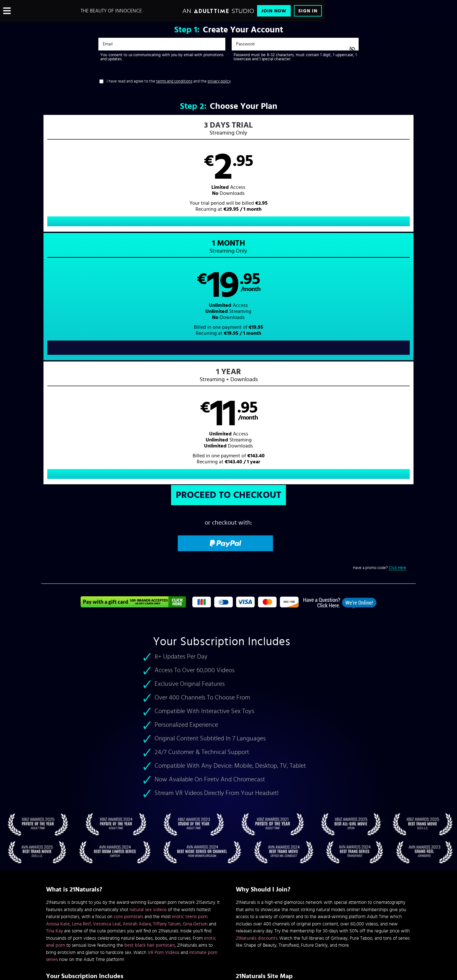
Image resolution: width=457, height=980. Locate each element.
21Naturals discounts (257, 698)
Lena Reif (81, 684)
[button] (135, 180)
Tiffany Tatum (167, 684)
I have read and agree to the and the (169, 81)
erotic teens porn (190, 677)
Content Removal (229, 932)
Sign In (308, 11)
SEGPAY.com (289, 927)
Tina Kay (54, 691)
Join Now (274, 11)
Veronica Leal (107, 684)
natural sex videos (148, 669)
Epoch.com (125, 927)
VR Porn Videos (163, 712)
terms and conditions (174, 81)
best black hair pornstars (150, 705)
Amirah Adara (137, 684)
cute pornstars (128, 677)
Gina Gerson (195, 684)
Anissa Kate (58, 684)
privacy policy (219, 81)
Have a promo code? (380, 328)
